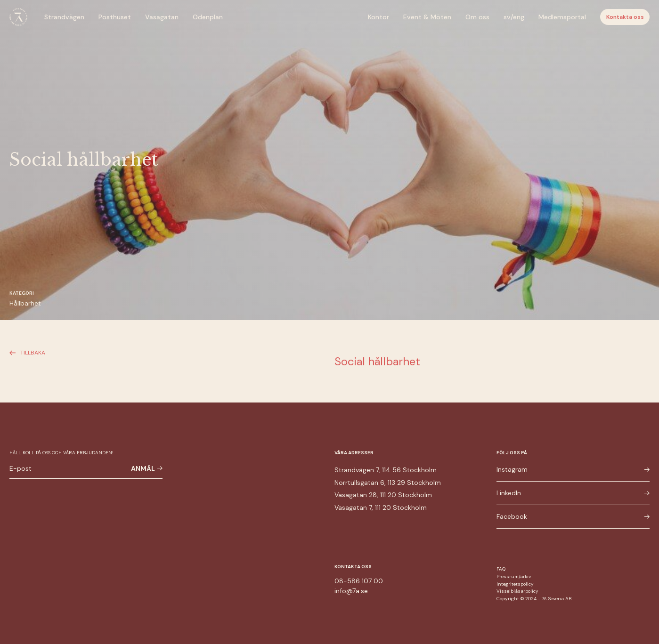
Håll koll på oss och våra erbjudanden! (61, 453)
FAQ (501, 569)
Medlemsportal (562, 17)
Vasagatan (162, 17)
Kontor (378, 17)
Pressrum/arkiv (514, 576)
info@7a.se (351, 591)
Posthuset (115, 17)
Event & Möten (427, 17)
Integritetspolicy (515, 584)
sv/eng (514, 17)
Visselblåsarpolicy (517, 591)
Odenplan (208, 17)
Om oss (477, 17)
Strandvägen (64, 17)
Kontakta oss (625, 17)
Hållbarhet (25, 303)
